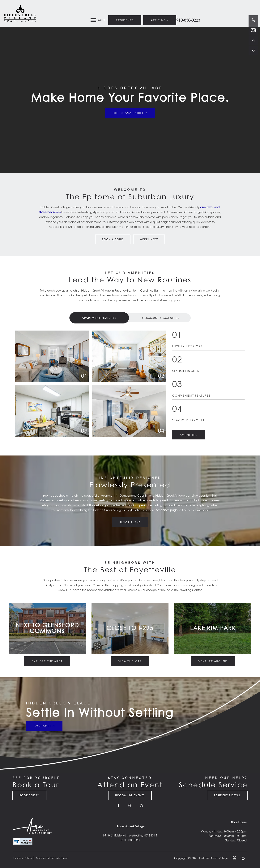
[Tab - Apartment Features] (99, 318)
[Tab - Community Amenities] (161, 318)
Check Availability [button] (130, 113)
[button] (152, 7)
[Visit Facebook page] (118, 806)
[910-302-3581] (253, 20)
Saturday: (215, 836)
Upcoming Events (130, 795)
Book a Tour (113, 239)
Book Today (29, 795)
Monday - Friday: (211, 831)
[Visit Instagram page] (141, 806)
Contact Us (44, 726)
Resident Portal (227, 795)
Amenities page (167, 510)
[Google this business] (130, 806)
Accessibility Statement (52, 858)
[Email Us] (253, 30)
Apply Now (149, 239)
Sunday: (230, 840)
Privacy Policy (23, 858)
